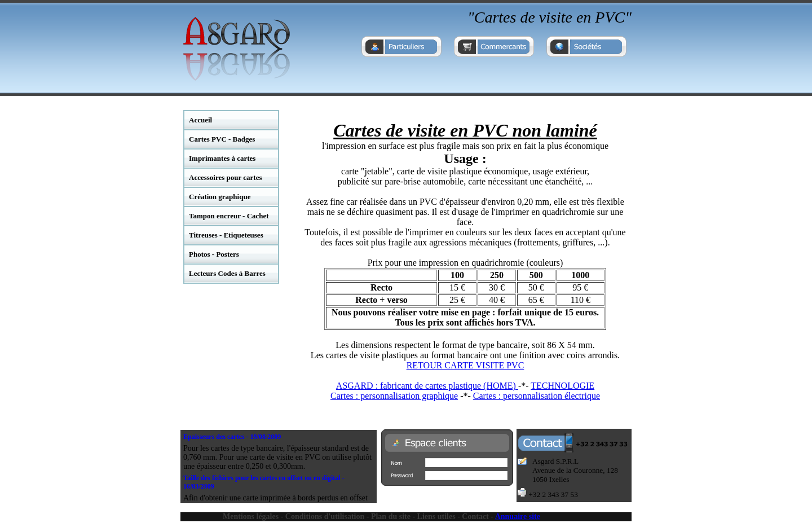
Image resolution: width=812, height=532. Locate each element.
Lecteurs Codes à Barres (227, 273)
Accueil (200, 120)
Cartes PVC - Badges (222, 139)
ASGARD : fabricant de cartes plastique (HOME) (427, 386)
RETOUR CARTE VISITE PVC (465, 365)
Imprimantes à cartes (222, 158)
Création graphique (220, 197)
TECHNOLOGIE (562, 386)
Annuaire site (518, 516)
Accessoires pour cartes (226, 177)
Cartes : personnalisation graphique (394, 396)
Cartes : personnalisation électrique (537, 396)
